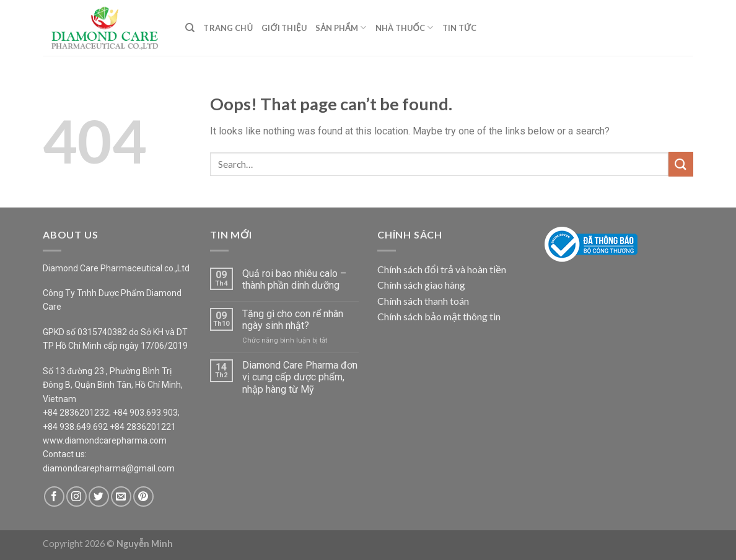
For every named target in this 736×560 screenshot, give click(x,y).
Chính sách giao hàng (421, 285)
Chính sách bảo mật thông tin (439, 316)
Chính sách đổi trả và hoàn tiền (442, 269)
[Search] (190, 28)
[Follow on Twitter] (99, 497)
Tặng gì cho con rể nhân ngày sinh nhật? (293, 320)
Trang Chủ (228, 28)
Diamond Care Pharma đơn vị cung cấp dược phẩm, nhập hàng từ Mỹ (300, 377)
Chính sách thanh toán (423, 301)
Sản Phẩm (341, 28)
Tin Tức (460, 28)
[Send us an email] (121, 497)
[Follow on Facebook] (54, 497)
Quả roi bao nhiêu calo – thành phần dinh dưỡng (294, 279)
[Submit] (681, 164)
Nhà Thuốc (405, 28)
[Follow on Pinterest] (143, 497)
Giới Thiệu (284, 28)
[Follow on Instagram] (77, 497)
